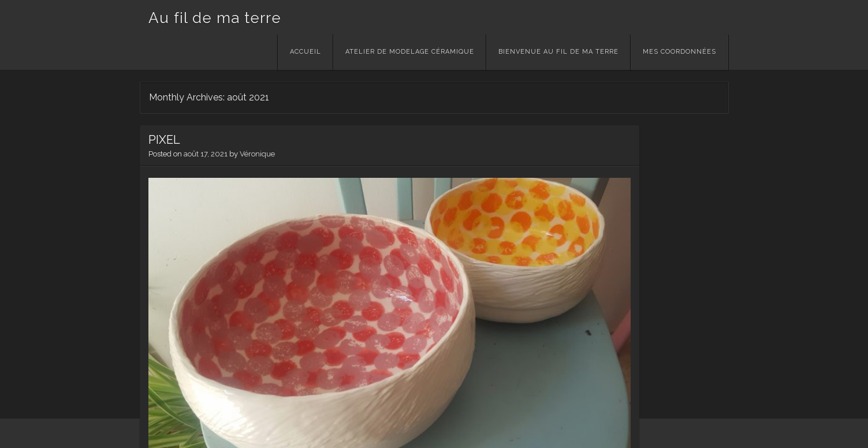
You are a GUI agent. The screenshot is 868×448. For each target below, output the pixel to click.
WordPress (161, 433)
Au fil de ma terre (215, 18)
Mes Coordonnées (679, 52)
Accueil (306, 52)
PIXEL (164, 140)
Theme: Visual (210, 433)
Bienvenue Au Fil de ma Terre (558, 52)
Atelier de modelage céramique (410, 52)
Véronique (257, 154)
